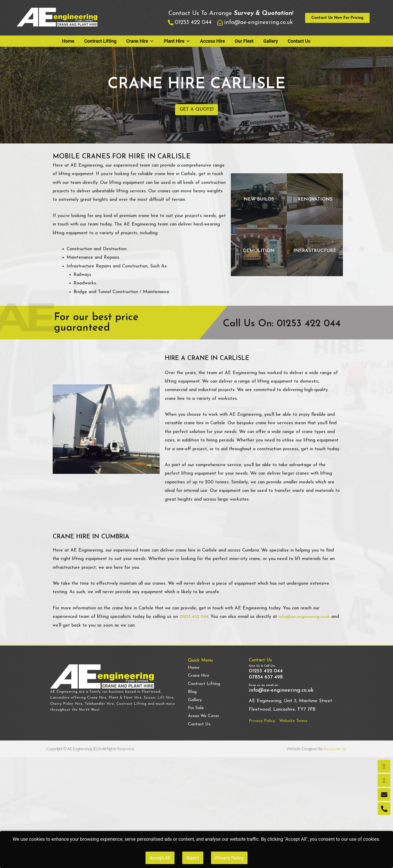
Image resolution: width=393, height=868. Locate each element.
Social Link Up (335, 757)
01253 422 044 (195, 621)
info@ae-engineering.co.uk (308, 621)
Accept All (160, 858)
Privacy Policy (229, 858)
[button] (140, 41)
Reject (193, 858)
